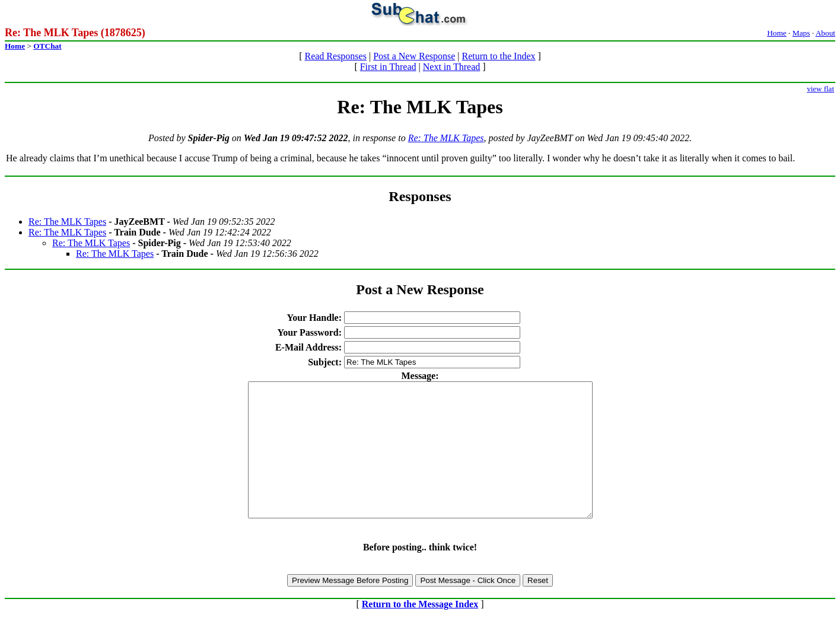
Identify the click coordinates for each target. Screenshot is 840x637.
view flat (820, 89)
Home (777, 33)
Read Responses (335, 56)
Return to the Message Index (420, 631)
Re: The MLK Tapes (446, 138)
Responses (420, 196)
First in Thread (388, 67)
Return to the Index (499, 56)
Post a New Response (414, 56)
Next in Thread (452, 67)
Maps (801, 33)
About (825, 33)
